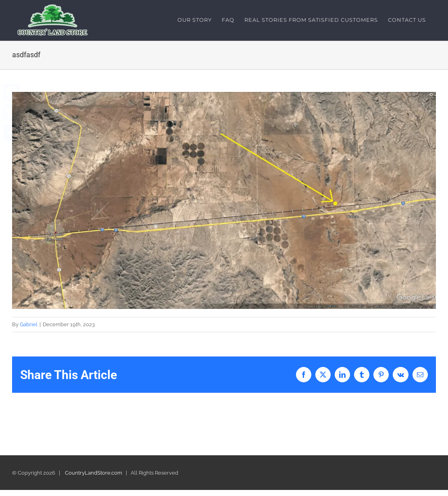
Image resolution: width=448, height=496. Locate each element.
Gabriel (29, 324)
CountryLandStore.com (94, 473)
